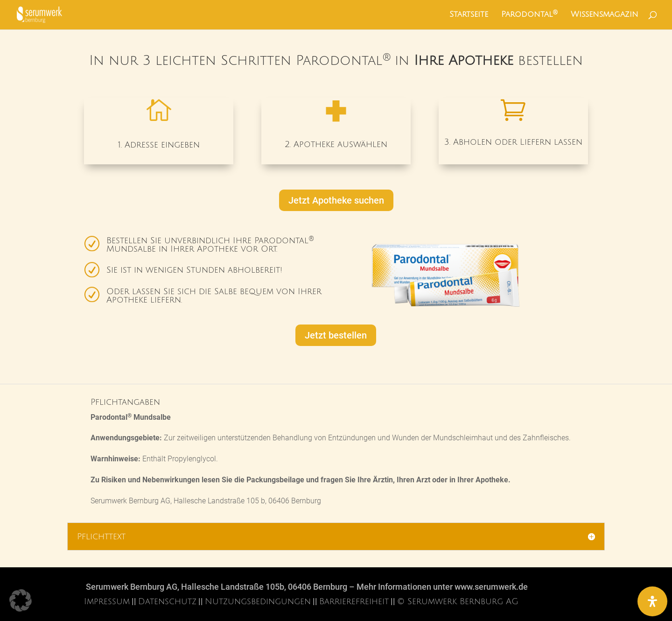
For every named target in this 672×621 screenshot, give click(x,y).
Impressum (107, 601)
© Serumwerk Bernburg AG (458, 601)
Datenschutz (167, 601)
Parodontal (529, 15)
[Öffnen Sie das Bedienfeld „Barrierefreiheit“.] (652, 601)
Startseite (469, 15)
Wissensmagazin (605, 15)
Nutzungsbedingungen (258, 601)
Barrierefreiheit (354, 601)
